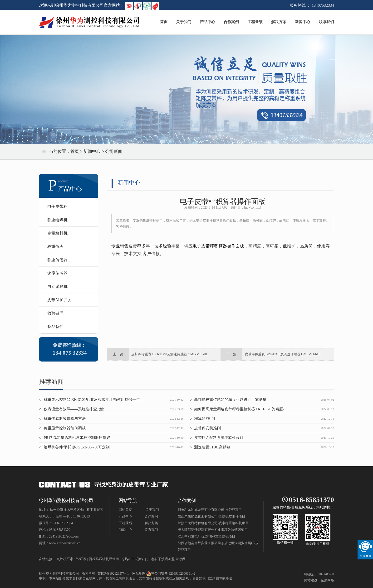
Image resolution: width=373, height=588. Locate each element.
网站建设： (312, 580)
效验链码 (55, 313)
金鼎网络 (327, 580)
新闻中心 (303, 23)
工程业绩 (255, 23)
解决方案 (279, 23)
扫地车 (152, 559)
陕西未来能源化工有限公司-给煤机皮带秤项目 (212, 516)
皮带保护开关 (59, 300)
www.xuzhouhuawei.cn (65, 543)
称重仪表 (55, 247)
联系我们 (326, 23)
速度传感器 (57, 273)
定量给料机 (57, 233)
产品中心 (207, 23)
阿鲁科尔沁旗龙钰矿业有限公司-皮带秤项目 (210, 510)
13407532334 (323, 5)
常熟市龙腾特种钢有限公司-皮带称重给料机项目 (213, 523)
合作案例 (231, 23)
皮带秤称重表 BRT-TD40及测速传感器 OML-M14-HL (170, 354)
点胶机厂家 (65, 559)
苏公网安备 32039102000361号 (171, 574)
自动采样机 (57, 287)
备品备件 (55, 327)
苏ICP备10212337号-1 (113, 574)
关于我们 (184, 23)
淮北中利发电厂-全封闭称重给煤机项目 (207, 536)
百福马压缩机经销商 (104, 559)
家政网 (181, 559)
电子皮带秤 (57, 207)
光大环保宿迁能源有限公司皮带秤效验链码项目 (213, 530)
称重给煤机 (57, 220)
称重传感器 (57, 260)
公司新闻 (114, 151)
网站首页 (125, 510)
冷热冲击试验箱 (133, 559)
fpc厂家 (81, 559)
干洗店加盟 (166, 559)
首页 (164, 23)
